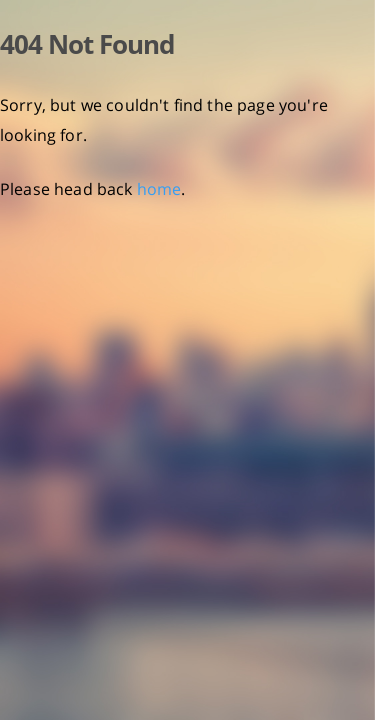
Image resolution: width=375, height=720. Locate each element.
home (159, 189)
